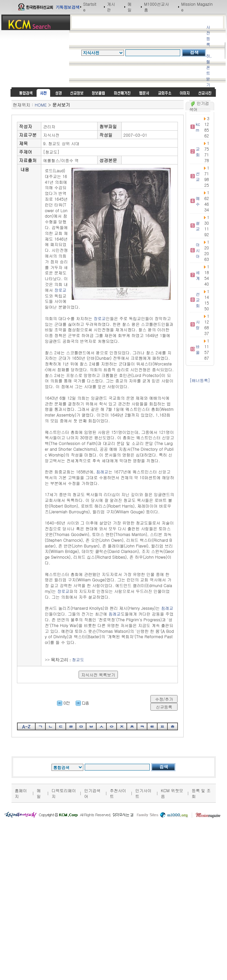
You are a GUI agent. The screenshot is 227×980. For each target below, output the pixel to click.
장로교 (60, 290)
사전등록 (208, 36)
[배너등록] (200, 380)
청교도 (78, 659)
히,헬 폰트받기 (209, 70)
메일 (129, 7)
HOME (41, 105)
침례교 (102, 472)
